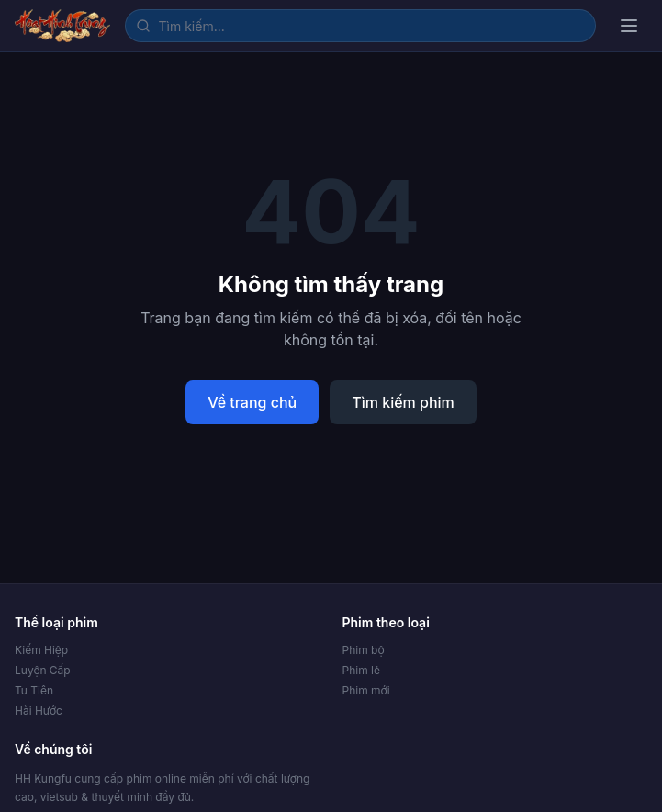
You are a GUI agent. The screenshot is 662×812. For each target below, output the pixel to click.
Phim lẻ (361, 670)
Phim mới (366, 690)
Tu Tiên (34, 690)
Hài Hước (39, 710)
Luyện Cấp (43, 670)
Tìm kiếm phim (403, 402)
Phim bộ (364, 650)
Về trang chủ (252, 402)
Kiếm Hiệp (41, 650)
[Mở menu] (629, 26)
